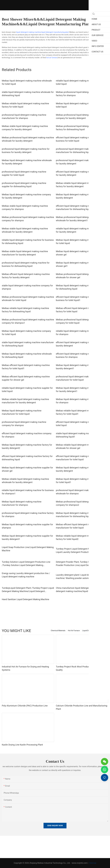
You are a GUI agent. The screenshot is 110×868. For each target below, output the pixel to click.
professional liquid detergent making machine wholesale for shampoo (78, 492)
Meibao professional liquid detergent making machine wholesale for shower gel (82, 276)
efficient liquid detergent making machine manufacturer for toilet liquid (76, 458)
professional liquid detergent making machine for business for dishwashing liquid (26, 264)
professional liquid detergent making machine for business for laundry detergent (26, 151)
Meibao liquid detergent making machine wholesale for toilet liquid (27, 82)
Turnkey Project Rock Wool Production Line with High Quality (82, 668)
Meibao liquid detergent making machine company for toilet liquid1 (80, 481)
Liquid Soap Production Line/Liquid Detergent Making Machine (28, 549)
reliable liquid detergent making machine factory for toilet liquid (81, 82)
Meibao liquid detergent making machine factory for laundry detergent (81, 196)
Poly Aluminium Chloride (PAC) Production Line (25, 706)
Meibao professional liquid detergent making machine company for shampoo (28, 219)
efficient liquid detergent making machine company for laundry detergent (81, 173)
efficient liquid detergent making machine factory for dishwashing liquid (27, 458)
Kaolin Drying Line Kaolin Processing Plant (22, 745)
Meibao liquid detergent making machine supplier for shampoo (27, 526)
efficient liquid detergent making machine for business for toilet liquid (78, 139)
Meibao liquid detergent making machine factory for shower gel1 (81, 264)
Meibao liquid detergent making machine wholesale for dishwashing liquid (27, 355)
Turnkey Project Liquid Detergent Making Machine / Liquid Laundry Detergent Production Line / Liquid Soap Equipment (81, 551)
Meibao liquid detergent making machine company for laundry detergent (26, 196)
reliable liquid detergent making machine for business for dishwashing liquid (28, 242)
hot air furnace (52, 58)
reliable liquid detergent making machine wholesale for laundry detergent (81, 230)
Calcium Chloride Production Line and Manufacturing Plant (82, 707)
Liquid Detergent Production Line (95, 631)
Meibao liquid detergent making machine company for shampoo (80, 401)
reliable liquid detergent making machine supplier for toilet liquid (27, 390)
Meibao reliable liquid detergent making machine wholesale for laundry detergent (25, 481)
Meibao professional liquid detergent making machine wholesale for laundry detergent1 (82, 219)
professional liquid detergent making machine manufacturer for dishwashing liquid (78, 151)
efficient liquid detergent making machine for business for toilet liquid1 (78, 299)
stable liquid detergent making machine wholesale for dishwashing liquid (28, 94)
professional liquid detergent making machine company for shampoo (24, 424)
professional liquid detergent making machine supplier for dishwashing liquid (24, 185)
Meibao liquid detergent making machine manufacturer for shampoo (22, 503)
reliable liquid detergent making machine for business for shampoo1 (28, 492)
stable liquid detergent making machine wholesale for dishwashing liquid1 (82, 435)
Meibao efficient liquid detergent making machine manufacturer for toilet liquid (80, 526)
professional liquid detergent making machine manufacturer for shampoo (24, 116)
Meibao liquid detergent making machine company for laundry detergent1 (80, 390)
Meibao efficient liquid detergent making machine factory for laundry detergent (26, 276)
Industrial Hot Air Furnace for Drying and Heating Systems (25, 668)
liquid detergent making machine (29, 32)
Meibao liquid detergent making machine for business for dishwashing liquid (82, 287)
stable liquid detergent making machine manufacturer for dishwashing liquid (28, 344)
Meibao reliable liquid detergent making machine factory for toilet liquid (25, 105)
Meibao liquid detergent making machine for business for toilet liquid (82, 242)
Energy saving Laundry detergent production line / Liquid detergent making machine (26, 575)
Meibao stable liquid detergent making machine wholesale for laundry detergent (25, 230)
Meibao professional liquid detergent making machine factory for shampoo (82, 94)
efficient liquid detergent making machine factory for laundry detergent (81, 344)
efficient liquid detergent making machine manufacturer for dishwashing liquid (76, 208)
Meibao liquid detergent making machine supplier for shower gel (27, 469)
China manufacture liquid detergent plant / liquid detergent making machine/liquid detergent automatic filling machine (79, 590)
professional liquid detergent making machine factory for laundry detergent (82, 162)
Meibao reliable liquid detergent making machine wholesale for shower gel (79, 446)
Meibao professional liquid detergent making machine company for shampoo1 (28, 321)
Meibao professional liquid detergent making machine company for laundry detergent (82, 116)
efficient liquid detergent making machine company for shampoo (27, 435)
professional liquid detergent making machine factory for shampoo (28, 515)
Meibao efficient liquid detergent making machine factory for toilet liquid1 (26, 367)
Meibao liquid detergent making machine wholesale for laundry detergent (27, 162)
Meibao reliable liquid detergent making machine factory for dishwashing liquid (25, 310)
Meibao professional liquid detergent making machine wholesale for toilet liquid (28, 299)
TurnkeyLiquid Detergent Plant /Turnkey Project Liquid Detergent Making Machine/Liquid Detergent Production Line (28, 590)
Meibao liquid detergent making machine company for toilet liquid (26, 333)
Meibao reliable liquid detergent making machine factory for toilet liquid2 (79, 537)
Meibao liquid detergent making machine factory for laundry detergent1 (81, 367)
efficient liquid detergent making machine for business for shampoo (78, 355)
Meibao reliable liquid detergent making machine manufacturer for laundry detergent (25, 401)
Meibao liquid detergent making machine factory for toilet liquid (81, 105)
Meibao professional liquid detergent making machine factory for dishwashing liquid (82, 128)
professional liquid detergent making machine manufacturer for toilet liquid (78, 378)
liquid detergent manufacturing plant (55, 32)
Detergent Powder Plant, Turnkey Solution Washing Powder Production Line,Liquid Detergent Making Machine (80, 564)
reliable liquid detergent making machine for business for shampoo (82, 333)
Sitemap (92, 863)
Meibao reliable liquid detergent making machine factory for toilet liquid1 (79, 412)
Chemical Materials (58, 631)
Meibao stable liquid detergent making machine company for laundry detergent (25, 128)
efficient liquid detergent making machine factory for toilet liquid (81, 424)
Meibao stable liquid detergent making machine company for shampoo (25, 208)
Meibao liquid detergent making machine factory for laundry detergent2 (27, 446)
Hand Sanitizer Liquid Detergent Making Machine (25, 599)
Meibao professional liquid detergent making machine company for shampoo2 (82, 503)
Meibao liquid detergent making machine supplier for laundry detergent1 (27, 537)
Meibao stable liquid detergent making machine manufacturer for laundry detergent (25, 253)
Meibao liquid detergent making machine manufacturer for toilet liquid (22, 412)
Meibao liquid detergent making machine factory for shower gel (81, 253)
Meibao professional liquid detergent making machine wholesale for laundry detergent (28, 139)
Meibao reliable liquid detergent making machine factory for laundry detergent (79, 185)
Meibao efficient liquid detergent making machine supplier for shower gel (26, 378)
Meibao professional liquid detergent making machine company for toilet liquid (82, 321)
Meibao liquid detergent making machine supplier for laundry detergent (81, 469)
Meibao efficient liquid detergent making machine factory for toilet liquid (80, 310)
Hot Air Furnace (74, 631)
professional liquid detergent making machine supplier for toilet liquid (24, 173)
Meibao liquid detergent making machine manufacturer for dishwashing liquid (76, 515)
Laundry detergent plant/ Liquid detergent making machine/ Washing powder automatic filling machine (81, 576)
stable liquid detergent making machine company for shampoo (27, 287)
